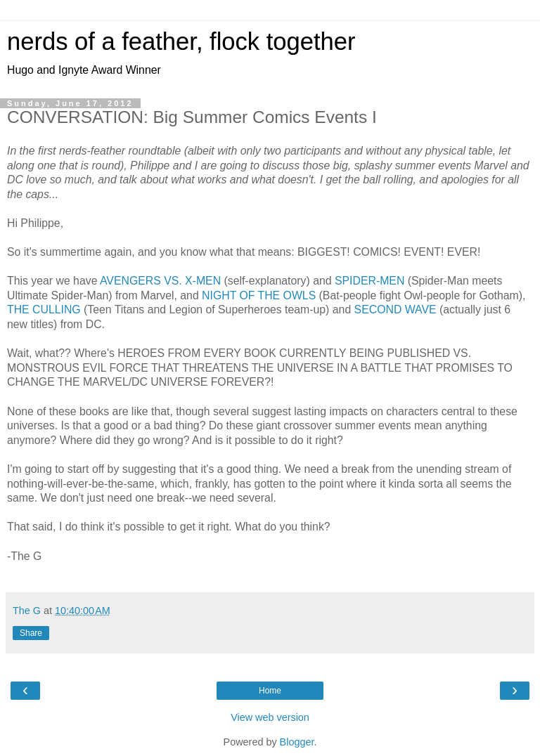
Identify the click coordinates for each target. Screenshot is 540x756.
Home (270, 691)
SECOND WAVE (396, 309)
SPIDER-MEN (369, 281)
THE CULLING (44, 309)
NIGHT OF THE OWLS (259, 295)
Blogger (297, 742)
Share (31, 633)
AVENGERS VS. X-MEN (160, 281)
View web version (270, 717)
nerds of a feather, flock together (181, 41)
